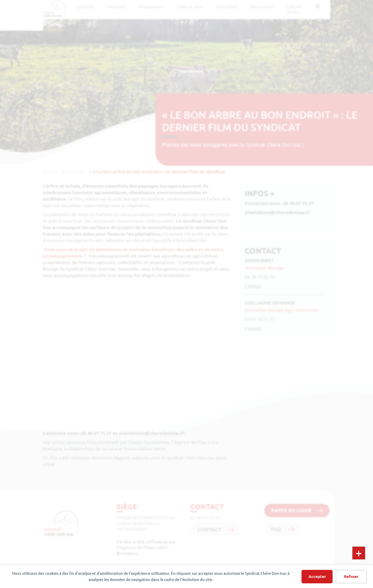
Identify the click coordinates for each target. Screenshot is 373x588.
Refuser (351, 576)
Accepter (317, 576)
